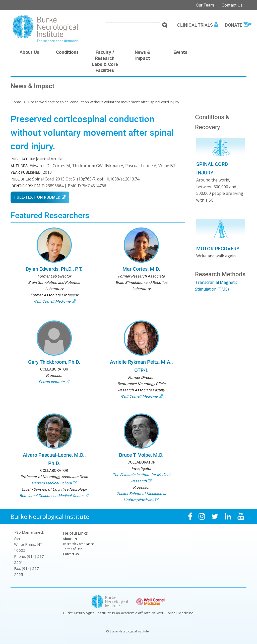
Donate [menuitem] (234, 25)
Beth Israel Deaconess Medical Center (52, 495)
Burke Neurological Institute (50, 516)
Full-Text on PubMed (37, 198)
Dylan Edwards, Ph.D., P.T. (54, 269)
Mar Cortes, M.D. (141, 269)
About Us (29, 53)
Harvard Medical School (52, 483)
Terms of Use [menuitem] (73, 549)
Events (180, 53)
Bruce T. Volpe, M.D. (141, 455)
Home (16, 102)
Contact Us (232, 5)
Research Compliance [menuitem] (78, 544)
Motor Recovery (218, 248)
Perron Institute (52, 382)
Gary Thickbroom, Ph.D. (54, 362)
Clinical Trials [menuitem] (195, 25)
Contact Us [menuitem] (71, 554)
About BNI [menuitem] (70, 539)
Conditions (67, 53)
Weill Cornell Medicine (52, 301)
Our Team (205, 5)
